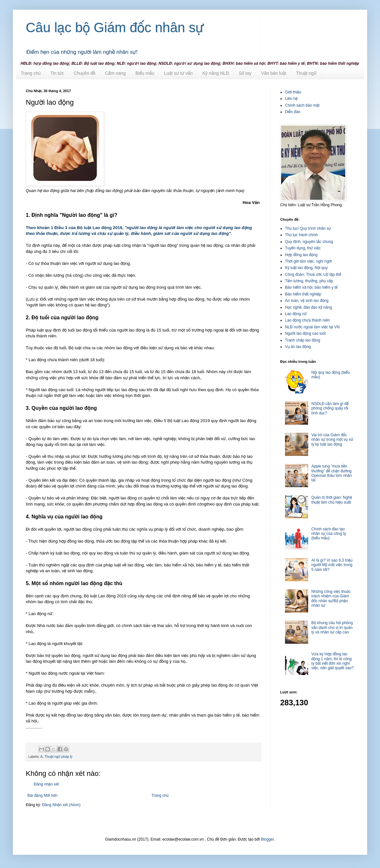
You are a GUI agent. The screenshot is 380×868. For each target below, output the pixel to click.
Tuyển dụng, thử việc (303, 248)
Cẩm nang (115, 73)
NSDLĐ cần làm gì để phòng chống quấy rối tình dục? (330, 408)
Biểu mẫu (145, 73)
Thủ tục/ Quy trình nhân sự (308, 228)
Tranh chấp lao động (303, 340)
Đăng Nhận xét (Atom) (61, 805)
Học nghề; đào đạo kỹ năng (309, 307)
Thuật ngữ (306, 73)
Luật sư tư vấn (178, 73)
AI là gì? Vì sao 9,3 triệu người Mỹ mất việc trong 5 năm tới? (332, 565)
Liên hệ (291, 99)
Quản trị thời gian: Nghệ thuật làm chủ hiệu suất (332, 500)
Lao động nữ (296, 314)
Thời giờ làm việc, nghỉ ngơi (308, 261)
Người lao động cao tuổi (305, 333)
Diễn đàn (293, 112)
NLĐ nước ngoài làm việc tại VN (312, 327)
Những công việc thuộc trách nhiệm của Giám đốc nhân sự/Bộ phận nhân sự (331, 598)
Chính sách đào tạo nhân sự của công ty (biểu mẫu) (329, 534)
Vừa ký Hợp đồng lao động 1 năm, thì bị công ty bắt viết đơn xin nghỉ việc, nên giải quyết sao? (332, 661)
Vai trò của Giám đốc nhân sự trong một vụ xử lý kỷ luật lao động (332, 440)
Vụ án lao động (298, 347)
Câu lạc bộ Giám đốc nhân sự (115, 28)
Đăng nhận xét (46, 784)
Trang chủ (31, 73)
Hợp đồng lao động (301, 255)
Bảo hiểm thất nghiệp (303, 294)
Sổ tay (245, 73)
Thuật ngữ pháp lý (58, 757)
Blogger (267, 839)
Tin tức (57, 73)
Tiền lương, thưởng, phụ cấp (309, 281)
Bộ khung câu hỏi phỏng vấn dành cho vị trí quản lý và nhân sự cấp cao (332, 627)
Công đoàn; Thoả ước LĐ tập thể (313, 275)
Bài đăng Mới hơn (42, 796)
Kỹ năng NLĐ (216, 73)
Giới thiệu (293, 92)
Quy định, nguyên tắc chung (309, 242)
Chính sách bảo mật (302, 105)
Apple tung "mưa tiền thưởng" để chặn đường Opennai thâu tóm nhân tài (332, 473)
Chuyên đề (85, 73)
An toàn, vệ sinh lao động (307, 301)
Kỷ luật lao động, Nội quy (306, 268)
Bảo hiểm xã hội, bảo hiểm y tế (311, 287)
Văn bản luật (274, 73)
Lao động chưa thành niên (307, 320)
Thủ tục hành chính (301, 235)
